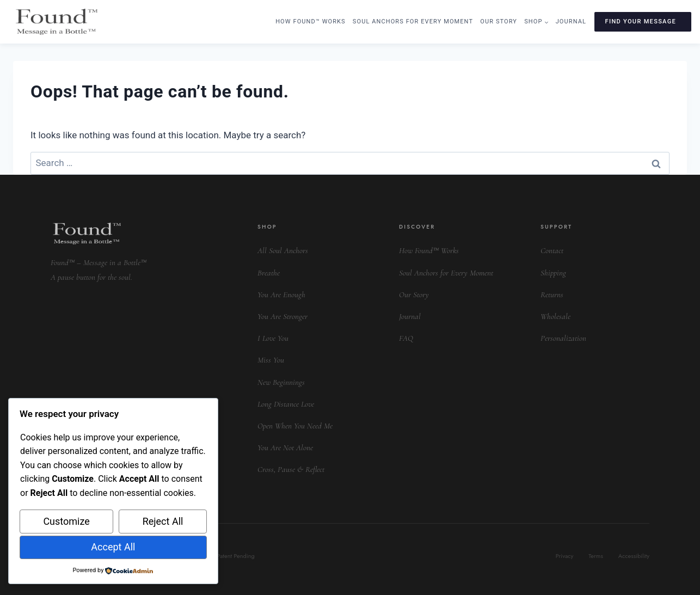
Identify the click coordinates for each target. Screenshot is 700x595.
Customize (66, 521)
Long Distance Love (286, 404)
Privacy (565, 556)
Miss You (271, 360)
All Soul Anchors (283, 250)
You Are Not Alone (285, 447)
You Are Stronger (283, 316)
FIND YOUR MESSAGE (641, 22)
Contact (552, 250)
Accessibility (634, 556)
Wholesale (555, 316)
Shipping (553, 273)
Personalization (563, 338)
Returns (552, 295)
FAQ (406, 338)
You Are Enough (281, 295)
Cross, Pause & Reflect (291, 469)
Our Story (499, 22)
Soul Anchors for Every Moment (413, 22)
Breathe (269, 273)
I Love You (273, 338)
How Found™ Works (311, 22)
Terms (595, 556)
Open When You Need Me (295, 426)
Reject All (163, 521)
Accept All (113, 547)
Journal (571, 22)
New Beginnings (281, 382)
